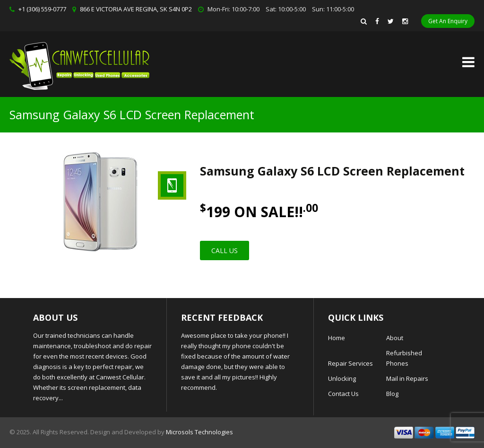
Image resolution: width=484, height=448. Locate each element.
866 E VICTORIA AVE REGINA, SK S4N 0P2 (136, 9)
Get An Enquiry (448, 21)
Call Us (225, 250)
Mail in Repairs (407, 378)
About (395, 338)
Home (337, 338)
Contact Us (343, 394)
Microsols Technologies (199, 432)
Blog (392, 394)
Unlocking (342, 378)
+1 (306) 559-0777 (42, 9)
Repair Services (350, 363)
